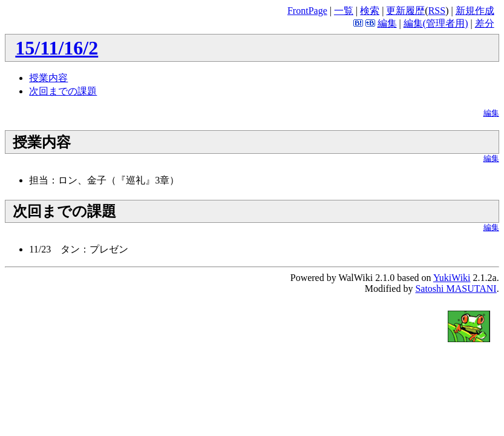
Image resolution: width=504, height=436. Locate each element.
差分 (485, 23)
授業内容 (48, 78)
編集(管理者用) (436, 23)
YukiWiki (452, 278)
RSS (437, 11)
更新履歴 (405, 11)
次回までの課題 (63, 91)
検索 (370, 11)
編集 (387, 23)
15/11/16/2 (57, 48)
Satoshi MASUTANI (456, 289)
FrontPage (307, 11)
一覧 (344, 11)
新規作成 (475, 11)
